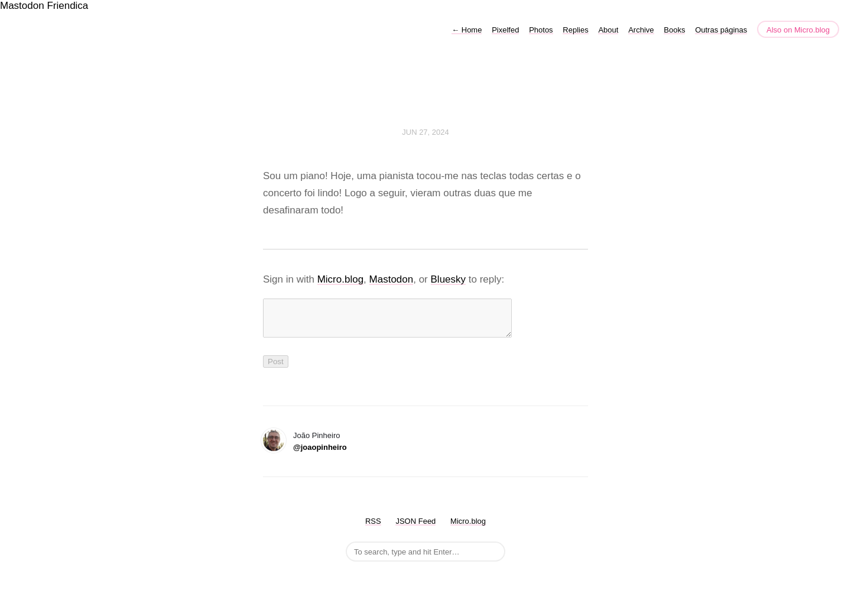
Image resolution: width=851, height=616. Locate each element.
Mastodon (22, 6)
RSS (373, 528)
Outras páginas (721, 30)
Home (467, 30)
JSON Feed (415, 528)
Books (674, 30)
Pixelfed (505, 30)
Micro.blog (340, 279)
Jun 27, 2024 (425, 132)
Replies (575, 30)
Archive (641, 30)
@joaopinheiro (320, 454)
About (608, 30)
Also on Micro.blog (798, 30)
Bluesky (449, 279)
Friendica (67, 6)
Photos (541, 30)
